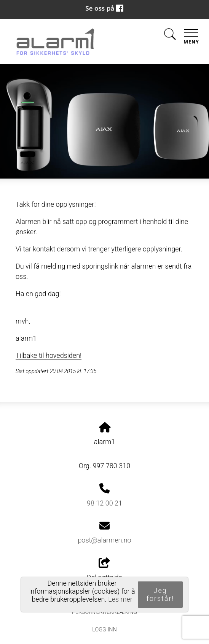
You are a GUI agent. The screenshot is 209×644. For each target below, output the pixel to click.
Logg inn (104, 630)
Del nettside (104, 570)
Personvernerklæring (104, 612)
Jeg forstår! (160, 594)
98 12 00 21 (104, 503)
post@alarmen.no (104, 540)
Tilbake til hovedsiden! (49, 355)
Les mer (120, 599)
